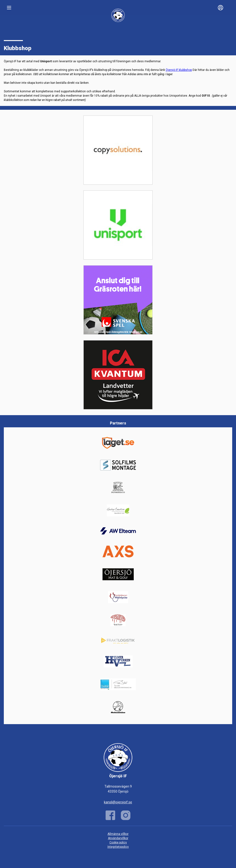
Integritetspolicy (118, 847)
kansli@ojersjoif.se (118, 802)
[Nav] (9, 8)
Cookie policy (118, 842)
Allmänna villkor (118, 834)
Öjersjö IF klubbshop (179, 70)
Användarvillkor (118, 838)
